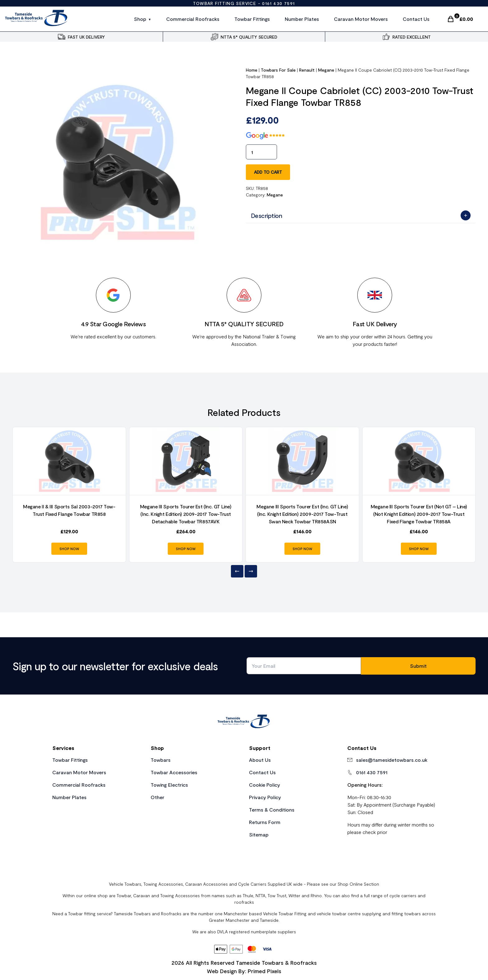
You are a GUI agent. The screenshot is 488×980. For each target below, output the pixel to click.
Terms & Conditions (272, 810)
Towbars (161, 760)
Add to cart (268, 172)
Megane (326, 70)
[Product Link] (69, 461)
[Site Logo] (37, 19)
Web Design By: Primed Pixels (244, 971)
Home (252, 70)
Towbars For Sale (278, 70)
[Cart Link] (460, 19)
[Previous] (237, 571)
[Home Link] (244, 722)
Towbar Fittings (252, 19)
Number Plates (302, 19)
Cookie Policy (265, 785)
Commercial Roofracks (193, 19)
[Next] (251, 571)
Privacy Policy (265, 797)
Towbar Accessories (174, 772)
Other (157, 797)
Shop (140, 19)
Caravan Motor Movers (361, 19)
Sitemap (259, 834)
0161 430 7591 (278, 3)
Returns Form (265, 822)
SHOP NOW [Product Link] (69, 549)
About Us (260, 760)
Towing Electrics (169, 785)
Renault (307, 70)
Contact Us (416, 19)
